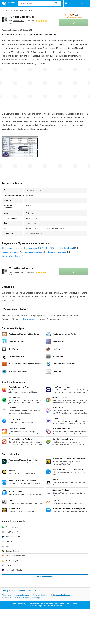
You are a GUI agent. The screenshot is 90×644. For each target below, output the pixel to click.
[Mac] (7, 10)
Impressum (7, 598)
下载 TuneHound (67, 248)
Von (17, 21)
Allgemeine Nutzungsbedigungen (16, 595)
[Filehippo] (8, 3)
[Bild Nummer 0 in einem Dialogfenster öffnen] (20, 147)
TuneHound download (33, 252)
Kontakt (12, 591)
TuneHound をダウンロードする (41, 248)
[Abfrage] (39, 3)
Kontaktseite (29, 319)
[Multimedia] (14, 10)
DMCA (17, 598)
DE (84, 3)
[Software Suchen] (56, 3)
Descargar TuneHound (57, 252)
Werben (22, 591)
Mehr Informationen (45, 577)
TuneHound (22, 17)
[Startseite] (3, 10)
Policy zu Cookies (40, 595)
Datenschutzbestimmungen (62, 595)
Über (4, 591)
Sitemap (32, 591)
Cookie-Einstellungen (32, 598)
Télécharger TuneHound (12, 248)
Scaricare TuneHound (11, 256)
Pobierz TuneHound (10, 252)
